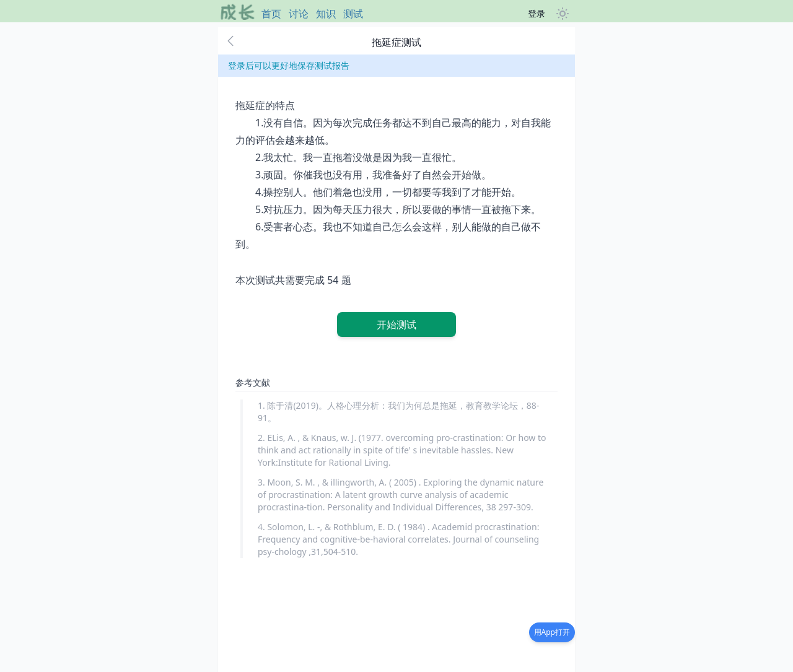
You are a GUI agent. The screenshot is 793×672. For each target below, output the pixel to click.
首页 (271, 14)
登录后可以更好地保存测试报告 (289, 65)
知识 (326, 14)
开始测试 (396, 325)
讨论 (299, 14)
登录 (537, 13)
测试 (353, 14)
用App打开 (552, 632)
